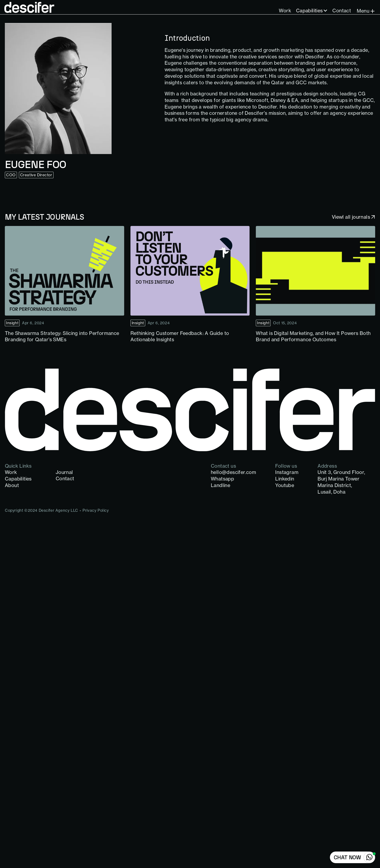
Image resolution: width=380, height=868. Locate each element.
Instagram (287, 472)
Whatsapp (222, 479)
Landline (220, 485)
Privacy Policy (96, 510)
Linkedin (285, 479)
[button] (312, 11)
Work (285, 11)
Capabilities (309, 11)
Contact (342, 11)
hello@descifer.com (233, 472)
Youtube (285, 485)
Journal (64, 472)
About (12, 485)
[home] (30, 7)
